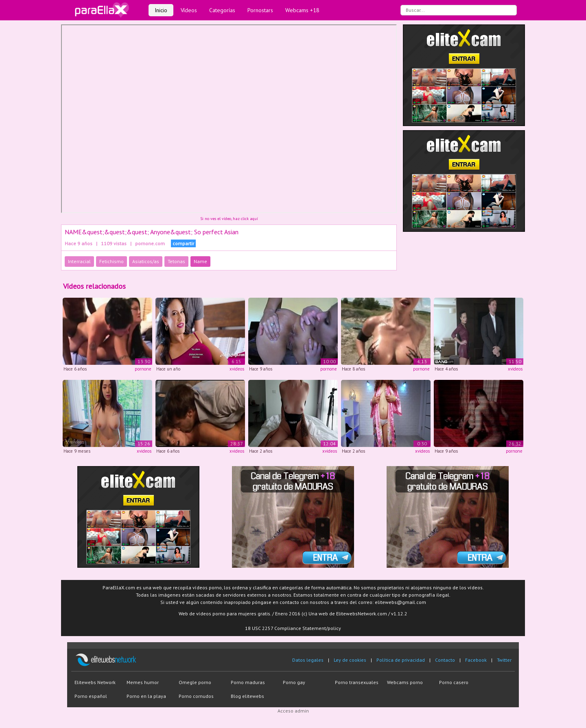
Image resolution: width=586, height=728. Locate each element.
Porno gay (294, 682)
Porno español (91, 696)
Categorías (222, 10)
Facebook (476, 660)
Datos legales (308, 660)
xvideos (237, 369)
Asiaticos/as (146, 261)
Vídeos (189, 10)
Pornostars (260, 10)
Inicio (161, 10)
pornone (143, 369)
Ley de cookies (350, 660)
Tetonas (176, 261)
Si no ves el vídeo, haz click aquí (229, 219)
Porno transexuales (357, 682)
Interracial (79, 261)
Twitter (504, 660)
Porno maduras (248, 682)
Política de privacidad (401, 660)
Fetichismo (112, 261)
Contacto (445, 660)
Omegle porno (195, 682)
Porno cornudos (196, 696)
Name (200, 261)
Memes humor (143, 682)
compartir (183, 243)
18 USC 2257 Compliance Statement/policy (293, 628)
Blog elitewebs (247, 696)
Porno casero (454, 682)
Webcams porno (405, 682)
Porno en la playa (146, 696)
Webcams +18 (302, 10)
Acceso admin (293, 711)
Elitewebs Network (95, 682)
